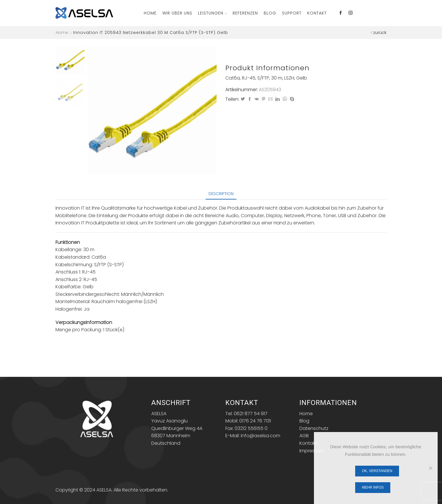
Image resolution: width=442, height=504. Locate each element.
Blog (270, 13)
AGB (304, 436)
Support (292, 13)
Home (150, 13)
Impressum (312, 451)
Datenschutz (314, 428)
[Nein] (430, 468)
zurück (380, 33)
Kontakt (317, 13)
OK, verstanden (377, 471)
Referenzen (245, 13)
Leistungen (212, 13)
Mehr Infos (373, 487)
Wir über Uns (177, 13)
